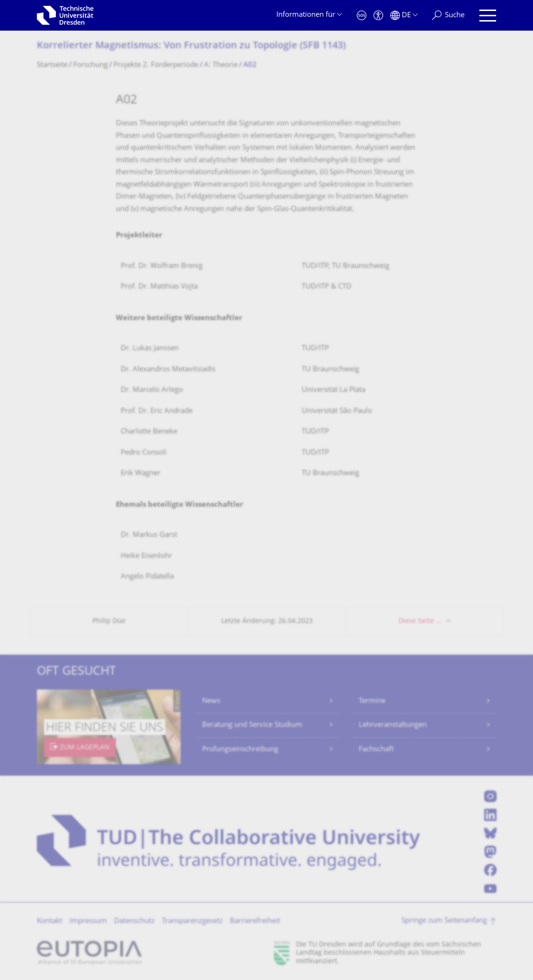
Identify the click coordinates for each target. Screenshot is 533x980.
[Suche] (448, 16)
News (211, 701)
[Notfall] (362, 16)
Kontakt (50, 921)
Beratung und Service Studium (252, 725)
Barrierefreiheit (255, 921)
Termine (372, 701)
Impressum (88, 921)
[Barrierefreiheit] (378, 16)
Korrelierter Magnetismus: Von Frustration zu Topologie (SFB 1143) (191, 46)
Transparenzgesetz (192, 921)
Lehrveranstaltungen (393, 725)
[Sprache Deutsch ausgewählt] (404, 16)
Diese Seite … (420, 621)
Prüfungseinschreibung (240, 750)
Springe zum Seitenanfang (444, 921)
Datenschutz (134, 921)
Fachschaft (376, 750)
